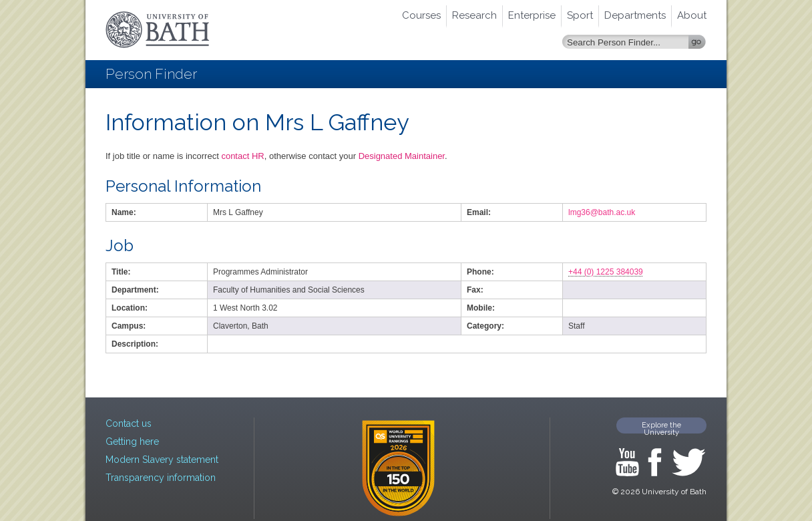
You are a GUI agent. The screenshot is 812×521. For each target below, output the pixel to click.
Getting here (132, 442)
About (692, 15)
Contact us (129, 423)
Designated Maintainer (402, 156)
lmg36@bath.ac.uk (602, 212)
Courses (421, 15)
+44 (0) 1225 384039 (606, 272)
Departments (635, 15)
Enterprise (532, 15)
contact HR (242, 156)
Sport (580, 15)
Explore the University (661, 427)
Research (474, 15)
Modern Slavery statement (162, 460)
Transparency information (161, 478)
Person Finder (151, 74)
